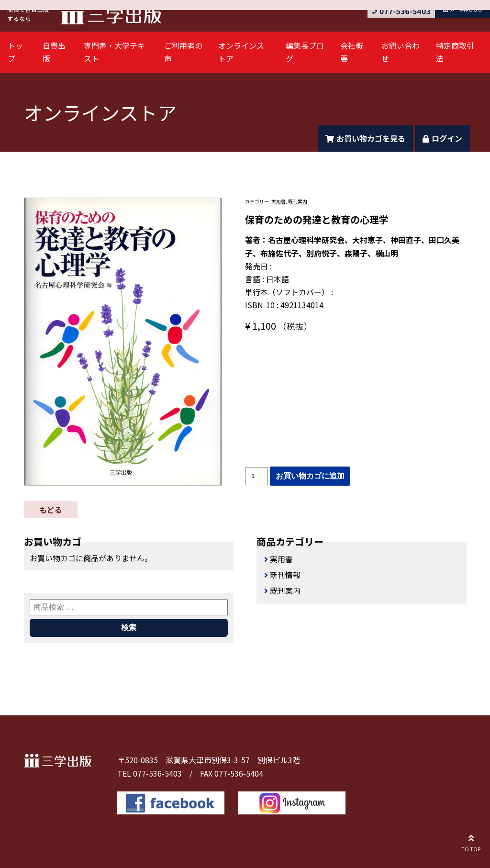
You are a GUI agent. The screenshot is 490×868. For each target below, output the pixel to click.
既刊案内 (298, 201)
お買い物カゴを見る (365, 138)
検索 (129, 628)
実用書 (278, 201)
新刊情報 (285, 575)
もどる (51, 510)
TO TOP (471, 842)
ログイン (442, 138)
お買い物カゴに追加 (310, 476)
